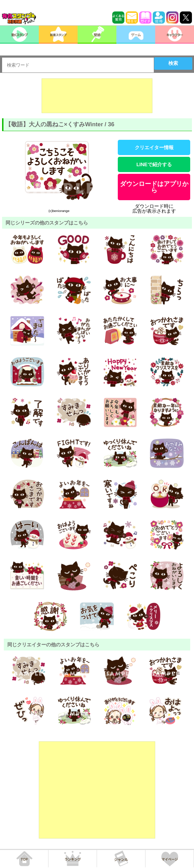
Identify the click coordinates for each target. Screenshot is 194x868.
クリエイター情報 (154, 147)
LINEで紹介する (154, 164)
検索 (173, 63)
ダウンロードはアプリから (154, 187)
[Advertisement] (97, 96)
